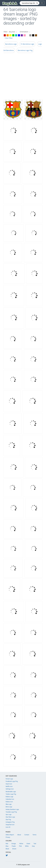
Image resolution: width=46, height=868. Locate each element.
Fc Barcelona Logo (27, 44)
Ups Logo (9, 815)
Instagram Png (10, 822)
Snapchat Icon (10, 825)
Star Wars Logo (10, 817)
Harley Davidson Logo (12, 809)
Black (7, 849)
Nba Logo (9, 804)
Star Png (8, 820)
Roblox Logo (9, 797)
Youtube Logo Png (11, 812)
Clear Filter (9, 38)
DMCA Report (10, 835)
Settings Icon (10, 789)
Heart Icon (9, 784)
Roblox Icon (9, 802)
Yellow (21, 844)
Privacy (8, 837)
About (19, 835)
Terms (35, 835)
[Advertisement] (21, 77)
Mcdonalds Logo (11, 792)
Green (28, 844)
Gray (33, 846)
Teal (35, 844)
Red (7, 844)
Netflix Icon (9, 786)
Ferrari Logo (9, 779)
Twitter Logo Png (11, 794)
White (27, 846)
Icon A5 (8, 827)
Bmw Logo (9, 807)
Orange (14, 844)
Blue (7, 846)
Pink (20, 846)
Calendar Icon (10, 799)
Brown (14, 849)
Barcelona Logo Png (25, 50)
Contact (27, 835)
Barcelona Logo (11, 44)
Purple (14, 846)
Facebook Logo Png (12, 781)
